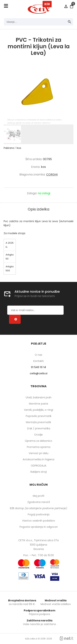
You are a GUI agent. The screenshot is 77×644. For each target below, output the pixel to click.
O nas (38, 355)
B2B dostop (38, 508)
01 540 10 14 (38, 367)
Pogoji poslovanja (39, 514)
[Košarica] (72, 6)
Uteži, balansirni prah (39, 397)
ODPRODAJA (38, 466)
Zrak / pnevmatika (39, 428)
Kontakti (38, 361)
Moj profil (38, 496)
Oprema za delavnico (38, 441)
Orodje (38, 435)
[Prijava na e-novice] (15, 319)
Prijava (66, 6)
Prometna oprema (39, 447)
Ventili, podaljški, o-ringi (38, 410)
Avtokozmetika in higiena (38, 459)
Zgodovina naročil (39, 502)
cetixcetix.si (38, 373)
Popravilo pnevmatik (39, 416)
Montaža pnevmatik (38, 422)
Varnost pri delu (38, 453)
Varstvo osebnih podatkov (39, 521)
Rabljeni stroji (39, 472)
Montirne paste (39, 404)
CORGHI (52, 174)
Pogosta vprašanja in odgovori (39, 527)
